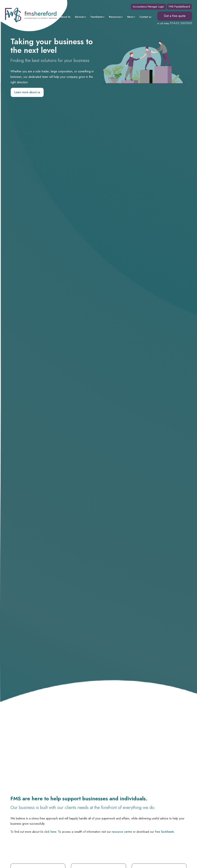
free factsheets (164, 832)
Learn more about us (27, 92)
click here (50, 832)
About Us (65, 17)
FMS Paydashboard (179, 7)
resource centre (122, 832)
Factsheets (98, 17)
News (131, 17)
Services (81, 17)
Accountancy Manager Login (148, 7)
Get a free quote (175, 16)
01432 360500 (181, 23)
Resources (116, 17)
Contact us (145, 17)
